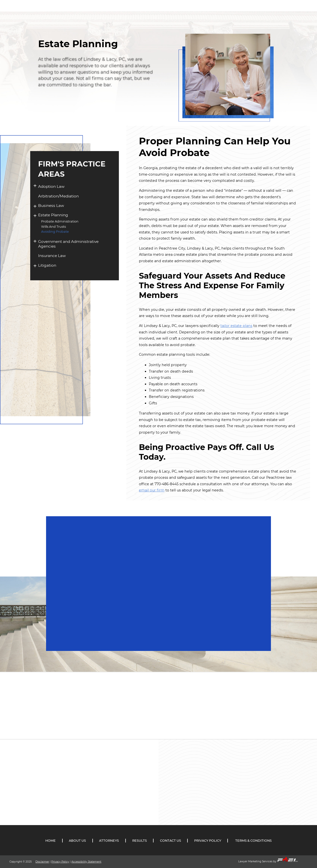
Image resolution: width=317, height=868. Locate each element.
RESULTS (214, 18)
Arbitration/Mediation (58, 196)
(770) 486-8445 (287, 22)
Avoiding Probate (55, 232)
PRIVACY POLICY (208, 841)
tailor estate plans (236, 326)
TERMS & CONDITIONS (253, 841)
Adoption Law (51, 186)
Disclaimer (42, 862)
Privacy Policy (60, 862)
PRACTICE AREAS (182, 17)
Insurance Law (52, 256)
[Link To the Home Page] (37, 11)
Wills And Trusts (53, 227)
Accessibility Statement (86, 862)
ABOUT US (120, 16)
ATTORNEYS (148, 17)
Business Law (51, 206)
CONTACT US (241, 20)
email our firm (152, 490)
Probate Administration (60, 221)
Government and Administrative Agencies (68, 244)
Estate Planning (53, 215)
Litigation (47, 265)
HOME (96, 16)
